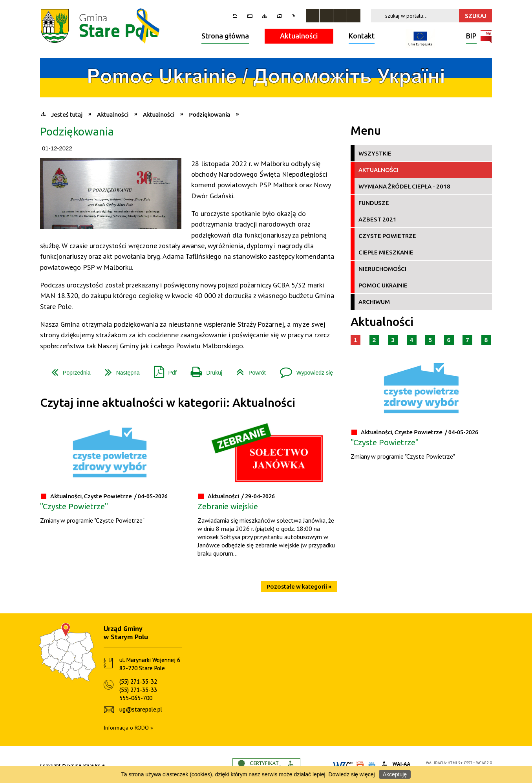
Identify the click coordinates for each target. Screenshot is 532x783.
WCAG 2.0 (484, 763)
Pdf (162, 370)
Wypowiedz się (303, 370)
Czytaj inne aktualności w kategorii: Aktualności (168, 403)
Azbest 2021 (378, 219)
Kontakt (362, 36)
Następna (119, 370)
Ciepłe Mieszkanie (386, 252)
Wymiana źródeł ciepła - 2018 (404, 186)
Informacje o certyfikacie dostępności (266, 766)
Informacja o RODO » (128, 728)
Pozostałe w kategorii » (299, 586)
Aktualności (299, 36)
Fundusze (374, 203)
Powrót (248, 370)
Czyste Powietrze (387, 236)
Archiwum (374, 302)
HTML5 (454, 763)
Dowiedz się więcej (351, 774)
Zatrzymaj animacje (313, 16)
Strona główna (225, 36)
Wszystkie (375, 153)
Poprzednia (68, 370)
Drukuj (203, 370)
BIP (471, 37)
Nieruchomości (382, 269)
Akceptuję (395, 774)
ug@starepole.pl (141, 709)
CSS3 (468, 763)
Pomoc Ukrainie (383, 285)
